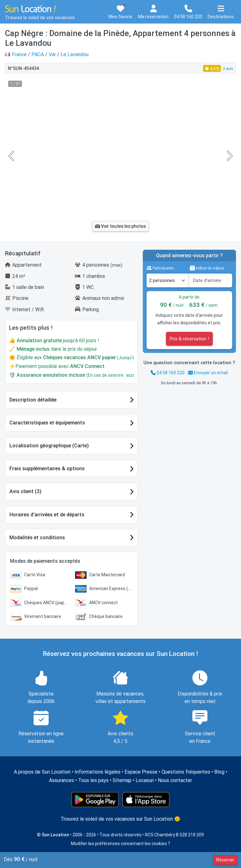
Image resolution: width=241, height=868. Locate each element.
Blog (219, 772)
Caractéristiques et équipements (47, 423)
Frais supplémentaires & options (47, 469)
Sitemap (122, 780)
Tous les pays (93, 780)
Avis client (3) (25, 491)
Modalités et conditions (37, 538)
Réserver (225, 860)
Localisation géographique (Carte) (49, 446)
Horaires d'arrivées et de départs (47, 515)
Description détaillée (33, 400)
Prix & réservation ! (189, 339)
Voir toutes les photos (120, 226)
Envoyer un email (208, 373)
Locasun (145, 780)
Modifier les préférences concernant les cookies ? (120, 844)
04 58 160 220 (168, 373)
